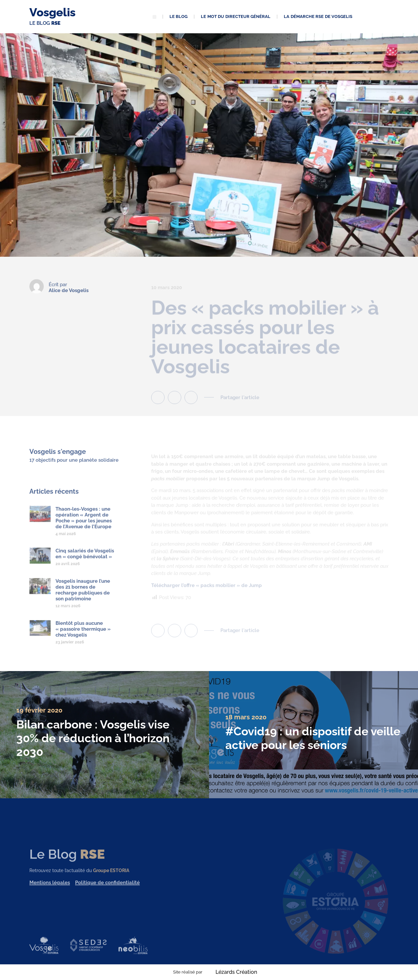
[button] (154, 17)
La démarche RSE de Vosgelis (318, 16)
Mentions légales (50, 889)
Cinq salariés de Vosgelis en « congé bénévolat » (85, 560)
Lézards (236, 972)
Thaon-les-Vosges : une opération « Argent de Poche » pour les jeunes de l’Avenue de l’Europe (84, 524)
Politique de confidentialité (107, 889)
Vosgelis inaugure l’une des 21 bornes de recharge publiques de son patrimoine (83, 596)
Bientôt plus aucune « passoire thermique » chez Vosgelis (83, 635)
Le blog (179, 16)
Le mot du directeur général (236, 16)
